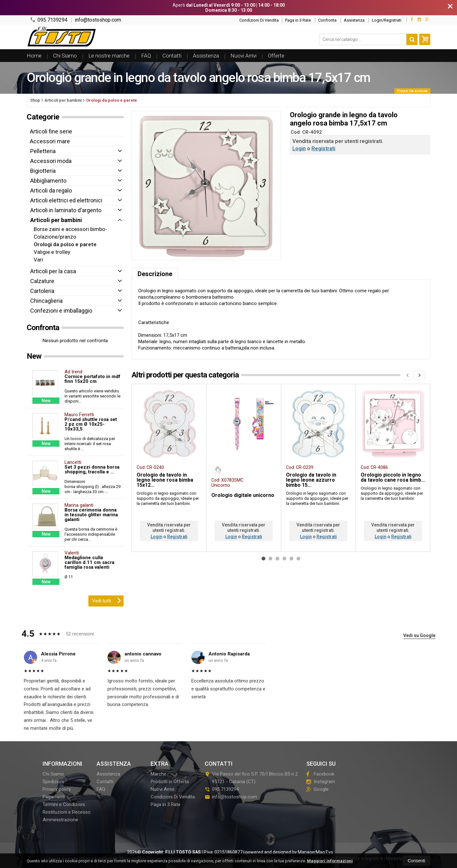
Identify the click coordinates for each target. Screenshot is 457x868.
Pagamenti (54, 797)
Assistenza (354, 20)
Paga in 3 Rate (298, 20)
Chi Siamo (65, 56)
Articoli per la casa (53, 271)
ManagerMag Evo (315, 852)
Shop (35, 100)
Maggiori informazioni (330, 861)
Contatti (172, 56)
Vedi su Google (419, 635)
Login (299, 148)
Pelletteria (43, 151)
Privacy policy (57, 789)
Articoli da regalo (51, 190)
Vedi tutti (107, 600)
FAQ (146, 56)
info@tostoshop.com (98, 20)
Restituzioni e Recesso (67, 812)
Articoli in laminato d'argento (66, 210)
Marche (158, 774)
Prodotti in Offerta (170, 782)
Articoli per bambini (56, 220)
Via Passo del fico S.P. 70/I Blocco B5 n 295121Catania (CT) (251, 778)
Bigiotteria (43, 171)
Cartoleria (42, 291)
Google (317, 789)
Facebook (320, 774)
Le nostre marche (109, 56)
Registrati (323, 148)
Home (34, 56)
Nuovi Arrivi (243, 56)
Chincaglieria (46, 301)
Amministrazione (60, 820)
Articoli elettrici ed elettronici (66, 200)
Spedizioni (53, 782)
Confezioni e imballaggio (61, 311)
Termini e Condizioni (64, 804)
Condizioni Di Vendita (259, 20)
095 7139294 (49, 20)
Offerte (276, 56)
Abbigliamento (48, 181)
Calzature (42, 281)
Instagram (321, 782)
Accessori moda (51, 161)
